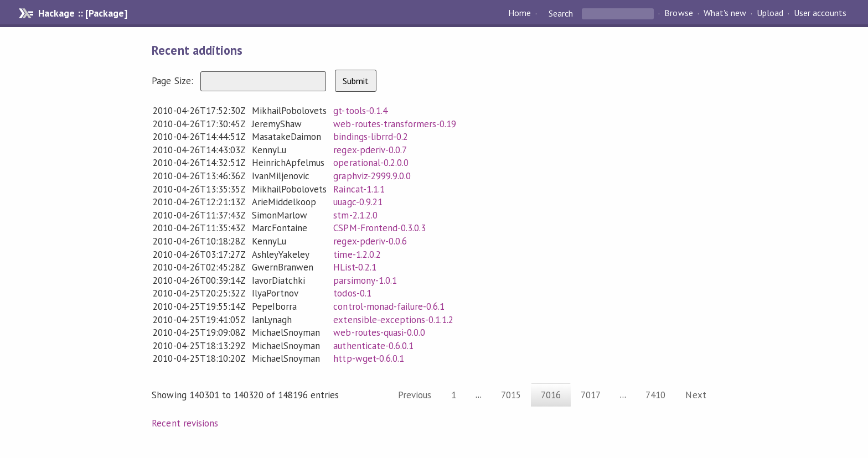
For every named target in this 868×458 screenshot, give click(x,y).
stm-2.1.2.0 (355, 215)
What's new (725, 13)
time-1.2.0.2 (357, 254)
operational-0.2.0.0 (371, 163)
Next (696, 395)
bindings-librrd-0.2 (370, 137)
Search (561, 13)
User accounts (820, 13)
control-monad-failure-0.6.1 (389, 306)
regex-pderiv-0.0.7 (370, 150)
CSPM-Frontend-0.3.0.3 (379, 228)
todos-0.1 (352, 293)
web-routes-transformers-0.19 (395, 124)
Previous (415, 395)
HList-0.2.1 (355, 267)
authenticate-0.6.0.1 (373, 346)
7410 (655, 395)
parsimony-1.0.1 (365, 280)
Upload (770, 13)
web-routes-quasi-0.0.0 (379, 332)
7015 (511, 395)
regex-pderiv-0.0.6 (370, 241)
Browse (678, 13)
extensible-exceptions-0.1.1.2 (393, 320)
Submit (356, 81)
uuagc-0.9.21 (358, 202)
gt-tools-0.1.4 (360, 111)
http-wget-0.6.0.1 (368, 358)
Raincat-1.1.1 (359, 189)
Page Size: (174, 81)
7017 (591, 395)
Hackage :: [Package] (82, 13)
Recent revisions (185, 423)
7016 (551, 395)
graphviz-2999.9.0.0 (372, 176)
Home (520, 13)
